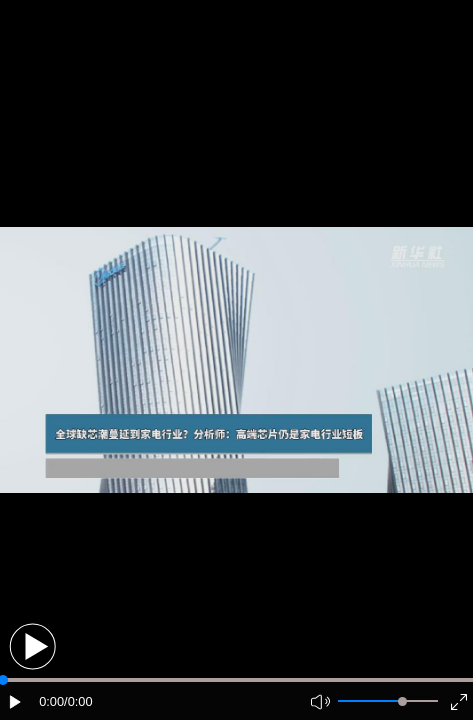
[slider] (402, 701)
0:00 (51, 701)
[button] (32, 646)
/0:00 (78, 701)
